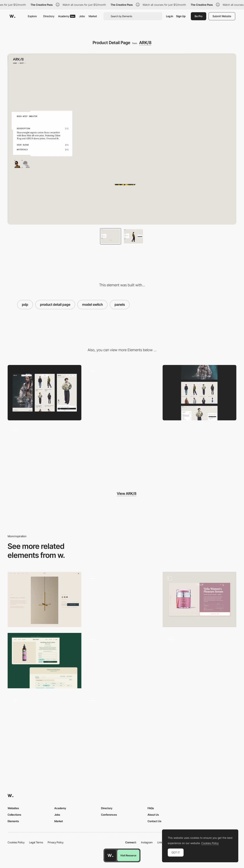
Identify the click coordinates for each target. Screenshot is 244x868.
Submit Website (222, 16)
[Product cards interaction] (122, 393)
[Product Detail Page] (45, 599)
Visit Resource (128, 855)
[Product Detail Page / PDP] (45, 661)
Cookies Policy (16, 842)
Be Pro (199, 16)
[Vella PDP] (199, 599)
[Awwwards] (12, 16)
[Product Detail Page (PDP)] (122, 661)
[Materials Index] (45, 452)
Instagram (147, 842)
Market (93, 16)
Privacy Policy (56, 842)
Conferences (109, 815)
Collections (14, 815)
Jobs (82, 16)
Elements (13, 821)
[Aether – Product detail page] (45, 722)
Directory (49, 16)
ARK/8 (145, 43)
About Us (153, 815)
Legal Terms (36, 842)
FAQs (151, 808)
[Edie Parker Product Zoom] (122, 722)
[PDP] (199, 661)
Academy (67, 16)
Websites (13, 808)
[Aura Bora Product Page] (122, 599)
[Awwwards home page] (110, 855)
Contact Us (154, 821)
